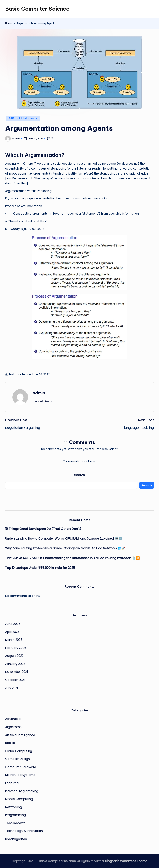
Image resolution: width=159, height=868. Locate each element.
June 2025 (13, 624)
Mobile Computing (19, 799)
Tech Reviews (15, 823)
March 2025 (14, 640)
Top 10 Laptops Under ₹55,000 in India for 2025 (40, 568)
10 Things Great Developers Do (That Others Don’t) (43, 529)
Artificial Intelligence (23, 118)
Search (79, 475)
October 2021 (15, 680)
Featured (12, 783)
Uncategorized (16, 839)
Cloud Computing (19, 751)
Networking (14, 807)
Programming (16, 815)
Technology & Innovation (24, 831)
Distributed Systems (20, 775)
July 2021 (11, 688)
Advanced (13, 719)
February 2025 (16, 648)
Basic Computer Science (37, 9)
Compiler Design (17, 759)
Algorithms (13, 727)
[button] (42, 401)
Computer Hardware (21, 767)
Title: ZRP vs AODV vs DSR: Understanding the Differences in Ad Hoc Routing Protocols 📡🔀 (72, 558)
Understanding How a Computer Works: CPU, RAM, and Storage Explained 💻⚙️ (64, 538)
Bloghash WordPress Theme (126, 861)
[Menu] (151, 9)
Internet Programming (22, 791)
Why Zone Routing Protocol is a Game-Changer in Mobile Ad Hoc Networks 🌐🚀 (65, 548)
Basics (10, 743)
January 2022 (15, 664)
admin (39, 393)
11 (50, 139)
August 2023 (14, 656)
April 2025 (12, 632)
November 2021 (16, 672)
